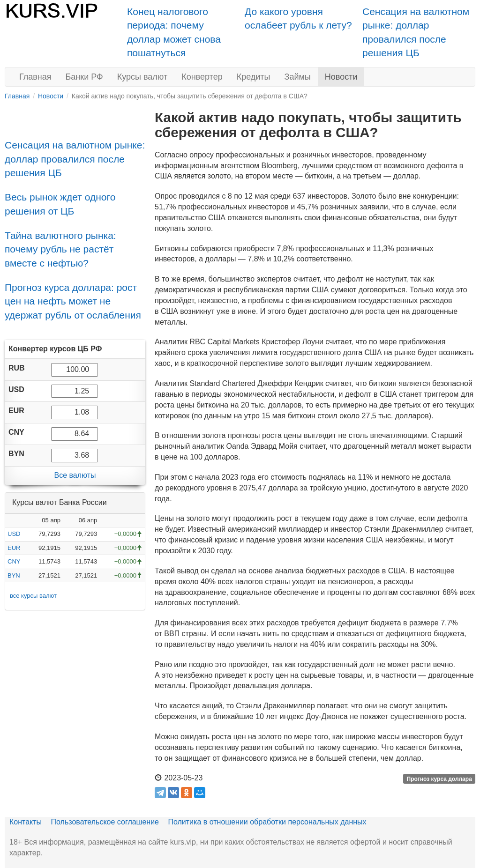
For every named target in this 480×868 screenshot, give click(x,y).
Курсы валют (142, 77)
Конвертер (202, 77)
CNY (14, 561)
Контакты (26, 822)
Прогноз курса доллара (439, 779)
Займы (298, 77)
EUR (14, 548)
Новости (341, 77)
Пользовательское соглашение (105, 822)
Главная (35, 77)
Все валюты (75, 475)
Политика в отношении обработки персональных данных (267, 822)
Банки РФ (84, 77)
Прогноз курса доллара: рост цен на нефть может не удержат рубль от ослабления (73, 301)
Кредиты (254, 77)
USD (14, 534)
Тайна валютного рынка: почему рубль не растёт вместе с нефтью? (60, 249)
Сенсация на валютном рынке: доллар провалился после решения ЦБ (75, 159)
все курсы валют (33, 596)
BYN (14, 575)
